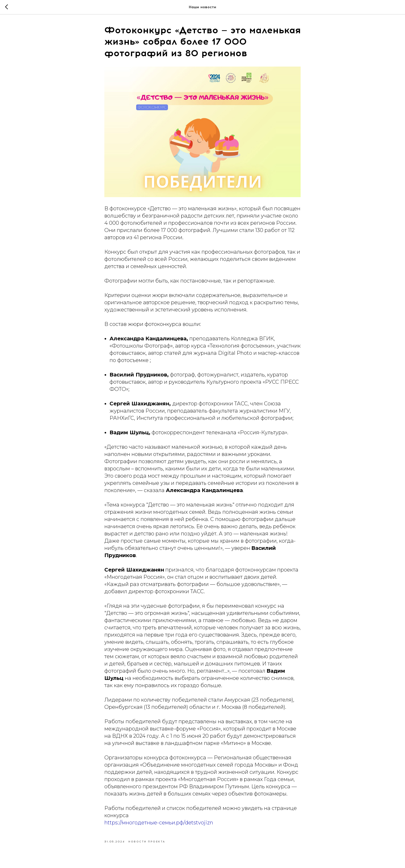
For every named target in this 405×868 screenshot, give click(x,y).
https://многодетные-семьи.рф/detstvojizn (159, 823)
